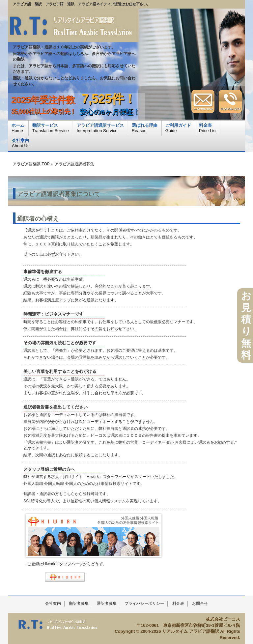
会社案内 (53, 603)
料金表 (178, 603)
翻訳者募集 (79, 603)
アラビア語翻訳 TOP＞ (33, 164)
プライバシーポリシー (144, 603)
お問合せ (200, 603)
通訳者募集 (107, 603)
